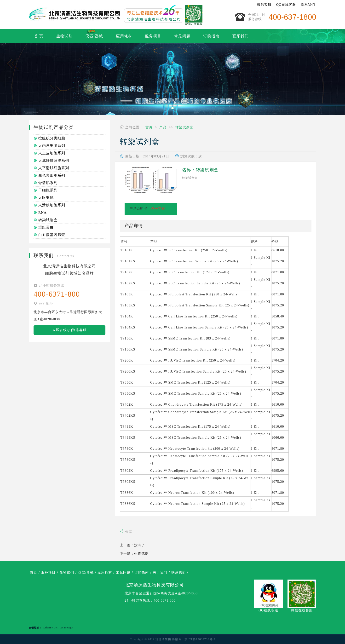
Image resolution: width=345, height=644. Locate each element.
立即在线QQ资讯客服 (69, 330)
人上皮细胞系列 (52, 153)
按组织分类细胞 (52, 138)
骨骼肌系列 (48, 183)
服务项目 (153, 36)
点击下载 (158, 209)
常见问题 (182, 36)
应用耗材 (124, 36)
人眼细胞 (46, 198)
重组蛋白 (46, 227)
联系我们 (308, 5)
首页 (149, 127)
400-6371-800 (164, 601)
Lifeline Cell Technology (58, 628)
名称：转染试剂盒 (200, 170)
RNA (43, 213)
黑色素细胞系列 (52, 175)
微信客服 (264, 5)
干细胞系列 (48, 190)
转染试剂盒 (184, 127)
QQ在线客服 (286, 5)
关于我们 (160, 572)
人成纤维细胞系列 (54, 161)
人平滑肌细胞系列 (54, 168)
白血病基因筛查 (52, 235)
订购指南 (211, 36)
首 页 (39, 36)
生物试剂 (64, 36)
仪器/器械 (94, 36)
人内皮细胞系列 (52, 146)
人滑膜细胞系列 (52, 205)
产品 (163, 127)
